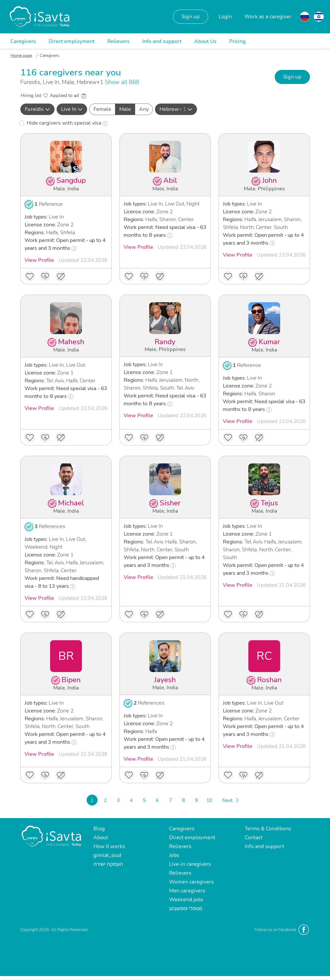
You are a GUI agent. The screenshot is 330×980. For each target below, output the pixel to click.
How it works (109, 846)
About (101, 837)
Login (225, 17)
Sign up (191, 17)
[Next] (230, 800)
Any (144, 109)
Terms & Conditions (268, 829)
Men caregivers (187, 891)
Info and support (162, 41)
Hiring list (34, 95)
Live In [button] (72, 109)
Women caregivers (191, 882)
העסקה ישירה (108, 864)
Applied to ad (68, 95)
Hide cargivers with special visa (67, 123)
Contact (254, 837)
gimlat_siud (107, 855)
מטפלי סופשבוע (186, 908)
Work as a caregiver (268, 17)
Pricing (237, 41)
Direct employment (72, 41)
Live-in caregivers (190, 864)
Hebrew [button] (176, 109)
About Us (205, 41)
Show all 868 (122, 82)
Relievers (118, 41)
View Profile (39, 260)
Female (102, 109)
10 (209, 800)
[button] (37, 109)
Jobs (174, 855)
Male (125, 109)
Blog (99, 829)
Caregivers (23, 41)
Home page (21, 56)
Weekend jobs (186, 900)
